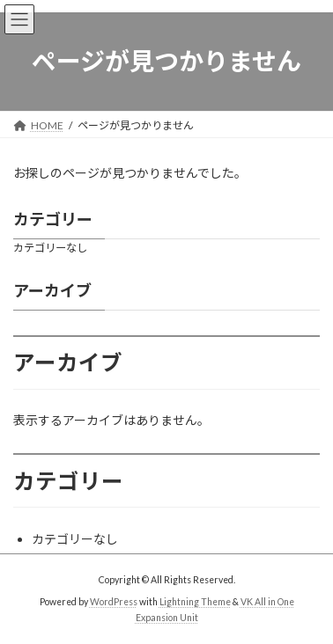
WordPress (114, 602)
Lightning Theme (195, 602)
